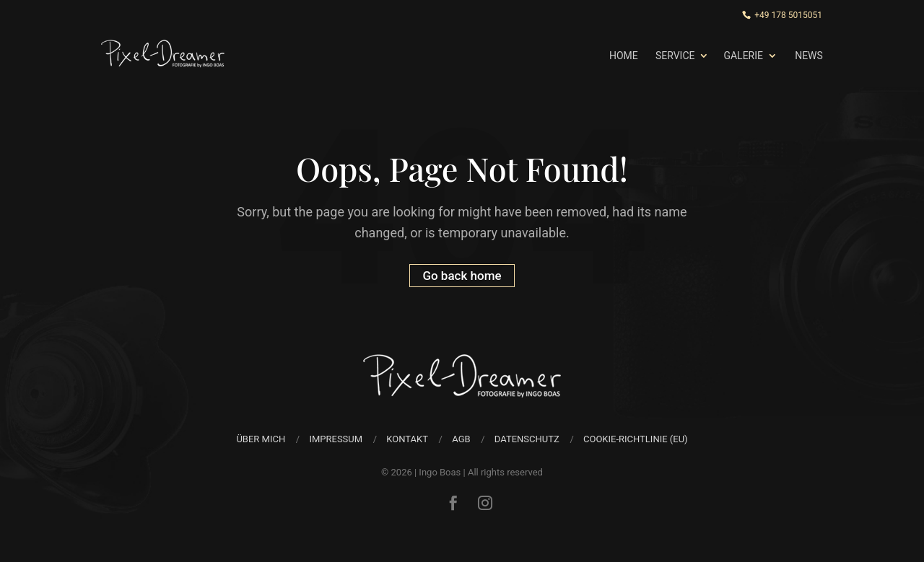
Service (675, 56)
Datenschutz (527, 439)
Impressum (336, 439)
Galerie (743, 56)
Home (624, 56)
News (809, 56)
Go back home (462, 276)
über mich (261, 439)
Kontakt (407, 439)
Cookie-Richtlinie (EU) (636, 439)
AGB (461, 439)
